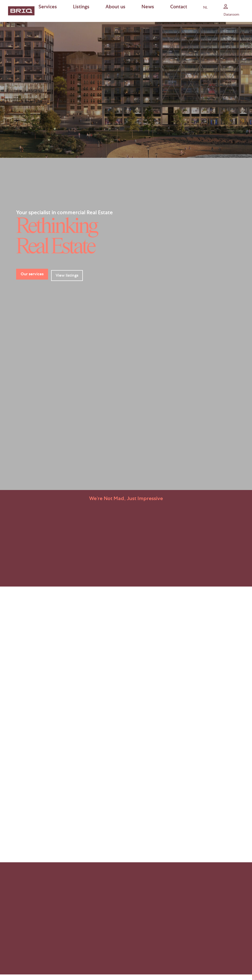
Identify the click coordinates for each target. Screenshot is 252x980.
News (148, 7)
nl (205, 8)
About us (115, 7)
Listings (81, 7)
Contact (179, 7)
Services (48, 7)
